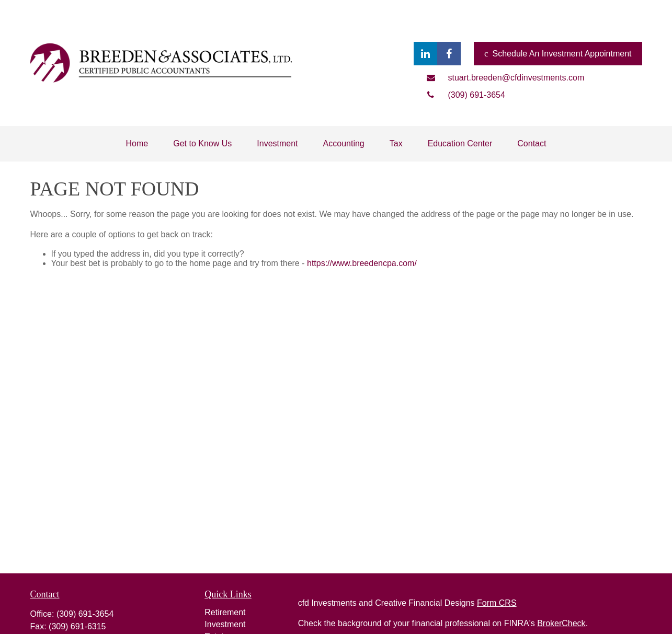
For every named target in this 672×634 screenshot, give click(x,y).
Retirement (225, 612)
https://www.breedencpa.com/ (362, 263)
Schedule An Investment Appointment (558, 54)
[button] (137, 144)
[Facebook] (449, 54)
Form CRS (497, 603)
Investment (225, 624)
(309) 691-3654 (85, 614)
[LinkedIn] (425, 54)
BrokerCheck (561, 623)
